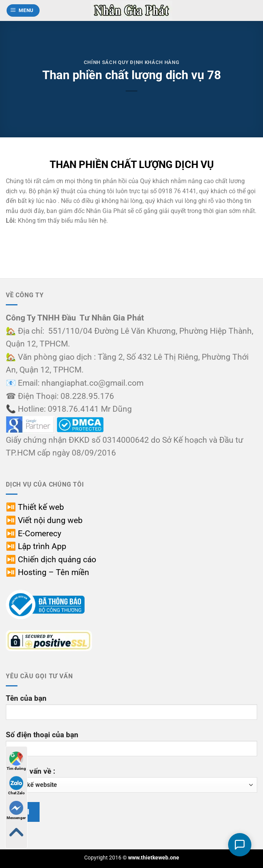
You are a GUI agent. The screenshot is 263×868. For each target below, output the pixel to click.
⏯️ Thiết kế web (35, 507)
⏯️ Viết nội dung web (44, 520)
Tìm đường (16, 761)
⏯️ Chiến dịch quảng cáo (51, 560)
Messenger (16, 810)
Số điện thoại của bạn (131, 746)
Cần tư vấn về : (131, 780)
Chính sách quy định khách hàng (131, 62)
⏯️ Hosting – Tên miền (48, 572)
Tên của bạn (131, 710)
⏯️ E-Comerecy (34, 534)
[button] (23, 11)
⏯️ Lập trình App (36, 546)
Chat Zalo (16, 786)
